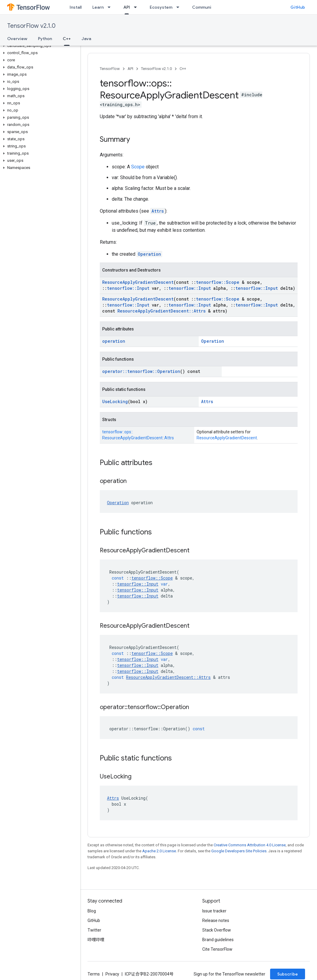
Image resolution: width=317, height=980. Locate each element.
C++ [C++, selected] (67, 39)
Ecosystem (161, 7)
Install (76, 7)
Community (204, 7)
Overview (17, 39)
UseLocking (115, 401)
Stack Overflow (217, 930)
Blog (92, 911)
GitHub (298, 7)
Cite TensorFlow (217, 949)
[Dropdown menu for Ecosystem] (180, 7)
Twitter (94, 930)
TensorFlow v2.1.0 (31, 26)
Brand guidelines (218, 940)
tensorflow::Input (128, 288)
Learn (98, 7)
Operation (149, 254)
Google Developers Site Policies (239, 851)
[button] (39, 46)
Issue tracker (214, 911)
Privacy (112, 974)
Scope (138, 167)
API (130, 69)
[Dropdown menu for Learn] (111, 7)
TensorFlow (110, 69)
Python (45, 39)
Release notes (216, 920)
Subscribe (288, 974)
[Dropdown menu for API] (137, 7)
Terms (94, 974)
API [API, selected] (127, 7)
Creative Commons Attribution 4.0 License (250, 845)
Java (86, 39)
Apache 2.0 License (159, 851)
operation (114, 341)
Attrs (158, 211)
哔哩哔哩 (96, 940)
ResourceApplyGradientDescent (138, 282)
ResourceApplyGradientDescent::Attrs (161, 311)
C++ (183, 69)
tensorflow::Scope (218, 282)
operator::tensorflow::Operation (141, 371)
